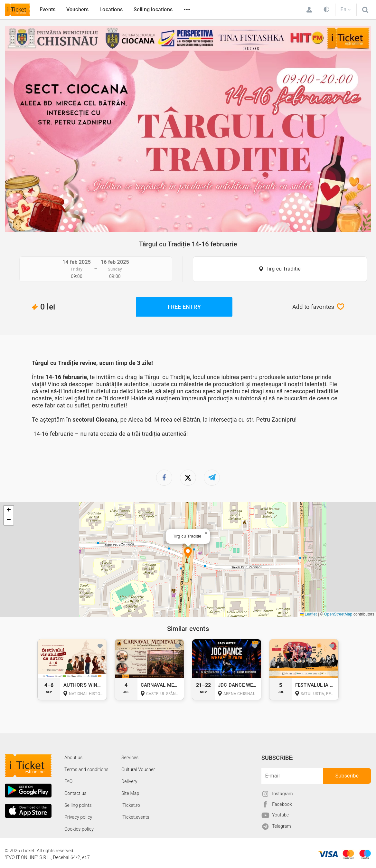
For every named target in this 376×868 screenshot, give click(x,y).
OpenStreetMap (338, 614)
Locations (111, 10)
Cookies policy (79, 829)
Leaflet (308, 614)
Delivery (129, 781)
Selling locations (153, 10)
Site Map (130, 793)
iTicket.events (135, 817)
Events (47, 10)
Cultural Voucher (138, 769)
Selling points (78, 805)
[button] (188, 553)
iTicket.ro (131, 805)
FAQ (68, 781)
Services (130, 758)
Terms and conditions (86, 769)
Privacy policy (78, 817)
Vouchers (78, 10)
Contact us (75, 793)
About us (73, 758)
